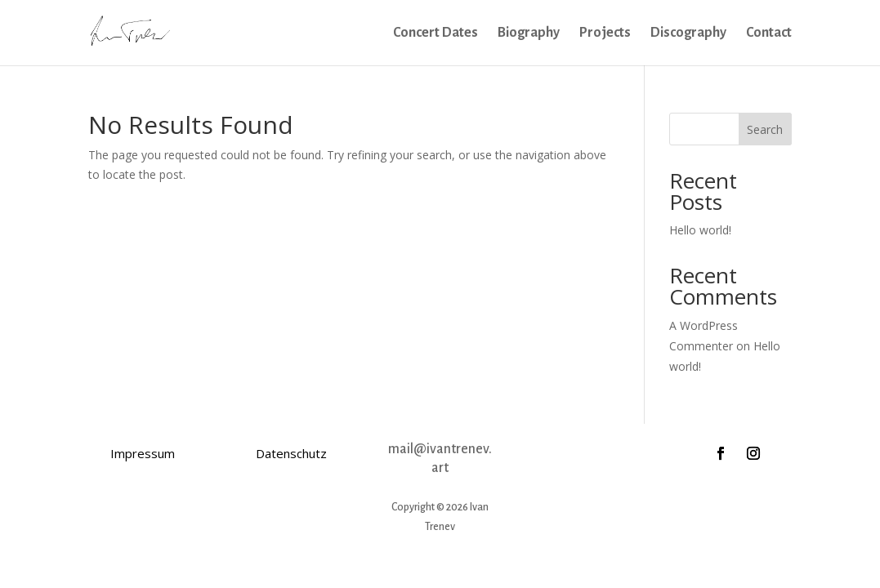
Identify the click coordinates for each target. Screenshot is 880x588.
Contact (769, 33)
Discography (688, 33)
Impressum (143, 453)
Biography (529, 33)
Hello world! (700, 230)
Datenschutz (291, 453)
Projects (605, 33)
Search (765, 129)
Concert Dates (436, 33)
